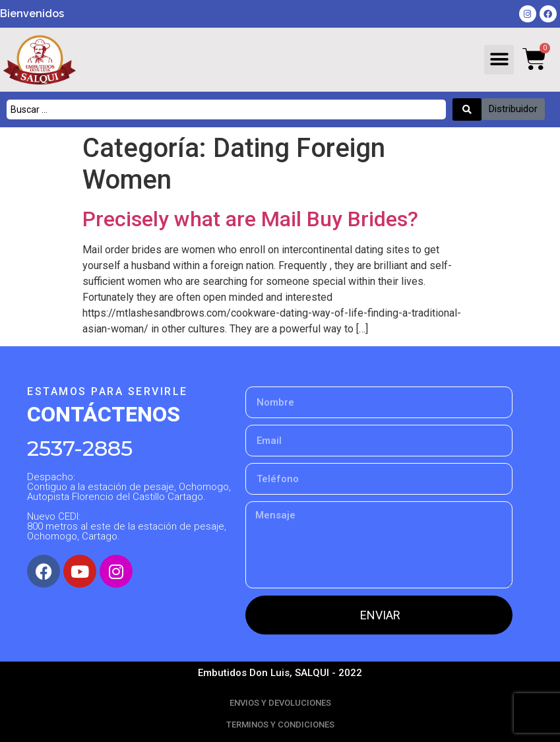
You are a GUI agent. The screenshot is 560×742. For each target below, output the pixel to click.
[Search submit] (467, 109)
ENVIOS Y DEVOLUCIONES (280, 703)
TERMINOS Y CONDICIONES (280, 725)
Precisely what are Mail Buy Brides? (250, 219)
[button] (499, 60)
